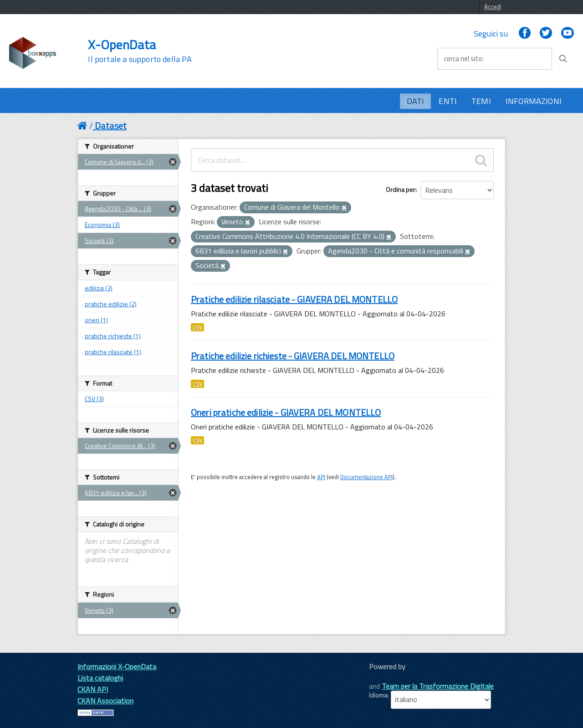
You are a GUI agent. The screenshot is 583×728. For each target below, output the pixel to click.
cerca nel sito (463, 59)
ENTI (448, 101)
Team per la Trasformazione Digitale (438, 686)
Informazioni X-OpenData (117, 666)
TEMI (481, 101)
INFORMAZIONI (534, 101)
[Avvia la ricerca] (563, 59)
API (321, 477)
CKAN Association (105, 701)
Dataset (111, 126)
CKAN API (93, 689)
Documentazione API (366, 477)
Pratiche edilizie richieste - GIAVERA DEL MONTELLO (293, 356)
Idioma (378, 695)
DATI (416, 101)
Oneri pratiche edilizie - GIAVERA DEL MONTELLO (286, 412)
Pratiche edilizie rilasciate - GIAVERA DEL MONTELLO (294, 299)
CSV (197, 327)
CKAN (384, 677)
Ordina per (401, 189)
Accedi (493, 7)
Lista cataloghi (100, 678)
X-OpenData (140, 51)
